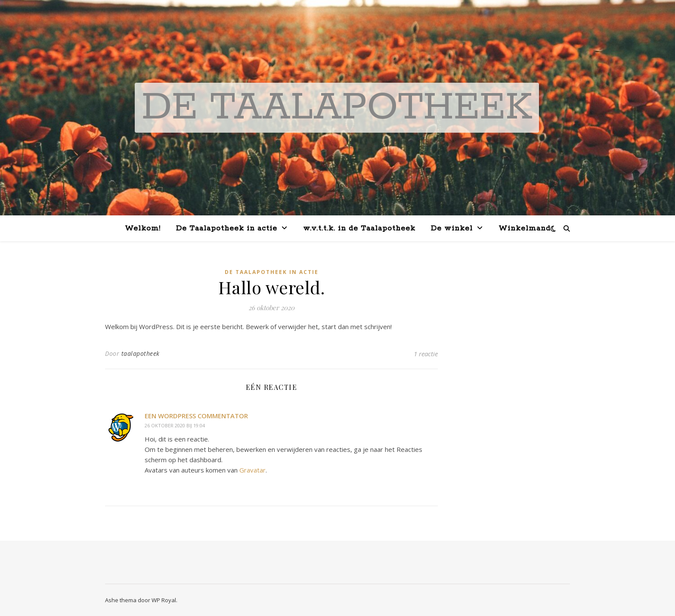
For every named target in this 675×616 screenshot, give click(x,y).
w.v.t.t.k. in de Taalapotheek (359, 228)
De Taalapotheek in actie (227, 228)
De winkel (452, 228)
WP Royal (164, 600)
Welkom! (143, 228)
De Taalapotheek (337, 108)
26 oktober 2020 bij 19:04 (175, 425)
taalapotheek (141, 353)
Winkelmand (525, 228)
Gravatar (252, 470)
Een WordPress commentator (196, 416)
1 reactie (426, 354)
